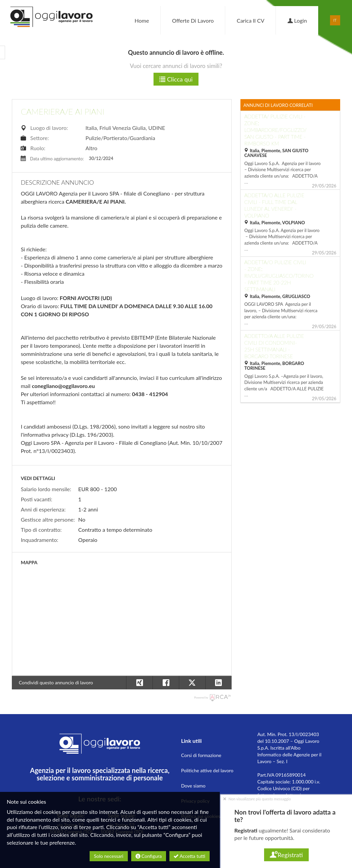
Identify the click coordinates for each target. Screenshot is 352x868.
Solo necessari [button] (109, 856)
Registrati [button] (286, 855)
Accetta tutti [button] (190, 856)
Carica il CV (251, 20)
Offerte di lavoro (193, 20)
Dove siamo (193, 786)
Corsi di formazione (201, 755)
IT (335, 20)
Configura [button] (149, 856)
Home (142, 20)
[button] (218, 683)
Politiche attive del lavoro (207, 770)
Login (297, 20)
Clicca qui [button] (176, 79)
